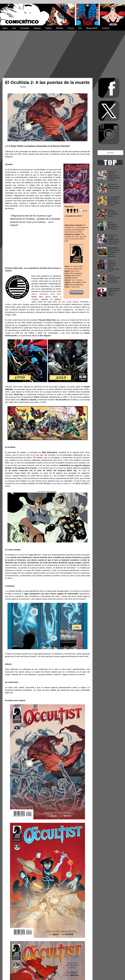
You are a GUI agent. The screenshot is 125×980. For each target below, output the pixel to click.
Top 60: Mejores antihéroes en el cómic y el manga (114, 292)
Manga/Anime (92, 28)
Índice (5, 28)
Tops (14, 28)
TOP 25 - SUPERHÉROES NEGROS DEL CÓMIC (114, 279)
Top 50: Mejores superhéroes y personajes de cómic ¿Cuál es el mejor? (114, 201)
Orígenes (37, 28)
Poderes (49, 28)
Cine (80, 28)
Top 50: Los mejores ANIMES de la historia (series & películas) (113, 239)
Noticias (60, 28)
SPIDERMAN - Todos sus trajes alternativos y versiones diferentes (114, 252)
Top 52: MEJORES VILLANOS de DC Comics (113, 226)
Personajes (25, 28)
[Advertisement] (49, 53)
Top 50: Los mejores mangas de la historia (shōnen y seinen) (114, 176)
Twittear (23, 87)
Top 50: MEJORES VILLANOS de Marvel (113, 213)
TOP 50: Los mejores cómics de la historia (114, 186)
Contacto (106, 28)
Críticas (71, 28)
